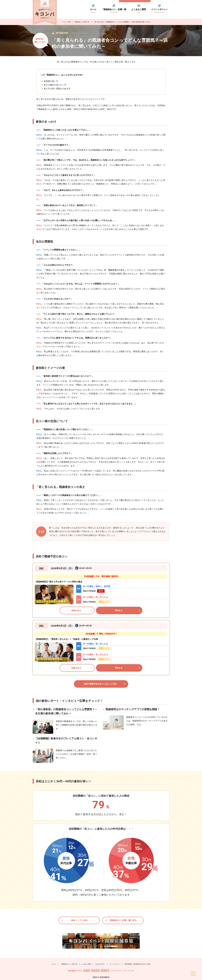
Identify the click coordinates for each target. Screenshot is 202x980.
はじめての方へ (100, 961)
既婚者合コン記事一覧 (83, 22)
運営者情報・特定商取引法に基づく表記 (140, 961)
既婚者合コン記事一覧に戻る (124, 922)
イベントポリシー (159, 11)
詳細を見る (76, 611)
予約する (119, 611)
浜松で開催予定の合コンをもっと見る (100, 685)
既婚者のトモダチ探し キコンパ (45, 13)
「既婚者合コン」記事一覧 (114, 11)
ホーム (93, 11)
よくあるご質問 (139, 11)
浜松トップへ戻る (80, 922)
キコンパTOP (67, 22)
